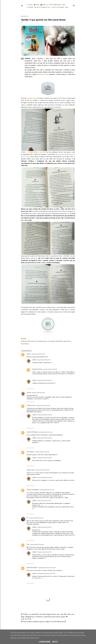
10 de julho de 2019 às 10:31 (44, 501)
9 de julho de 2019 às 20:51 (38, 354)
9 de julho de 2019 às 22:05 (50, 369)
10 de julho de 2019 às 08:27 (44, 458)
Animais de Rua (44, 74)
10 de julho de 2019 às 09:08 (45, 477)
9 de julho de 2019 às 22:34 (45, 432)
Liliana (34, 360)
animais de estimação (37, 341)
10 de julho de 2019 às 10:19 (47, 490)
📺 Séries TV (44, 5)
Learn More (45, 642)
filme (60, 98)
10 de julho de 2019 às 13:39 (44, 527)
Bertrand (50, 332)
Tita (28, 544)
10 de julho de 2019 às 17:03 (44, 552)
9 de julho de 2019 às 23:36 (42, 452)
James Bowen (59, 341)
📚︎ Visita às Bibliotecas (42, 7)
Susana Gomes (37, 369)
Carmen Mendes (32, 432)
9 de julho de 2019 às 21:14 (44, 360)
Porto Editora (25, 344)
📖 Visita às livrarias (57, 7)
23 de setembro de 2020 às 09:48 (46, 573)
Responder (30, 389)
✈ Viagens (30, 7)
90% (29, 341)
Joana (29, 354)
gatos (45, 341)
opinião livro (67, 341)
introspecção (51, 341)
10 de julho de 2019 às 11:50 (36, 518)
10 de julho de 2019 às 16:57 (37, 544)
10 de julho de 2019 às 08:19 (44, 380)
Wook (46, 332)
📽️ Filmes (36, 5)
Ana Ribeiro (30, 452)
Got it (55, 642)
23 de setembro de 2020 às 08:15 (47, 568)
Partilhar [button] (24, 339)
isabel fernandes (32, 568)
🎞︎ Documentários (55, 5)
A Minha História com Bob (36, 152)
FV (28, 518)
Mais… (64, 5)
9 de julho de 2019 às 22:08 (43, 406)
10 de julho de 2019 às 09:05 (42, 470)
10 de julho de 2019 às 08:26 (44, 415)
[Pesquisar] (74, 5)
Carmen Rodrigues (33, 490)
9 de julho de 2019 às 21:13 (38, 393)
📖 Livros (30, 5)
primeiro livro (32, 98)
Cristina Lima (31, 405)
